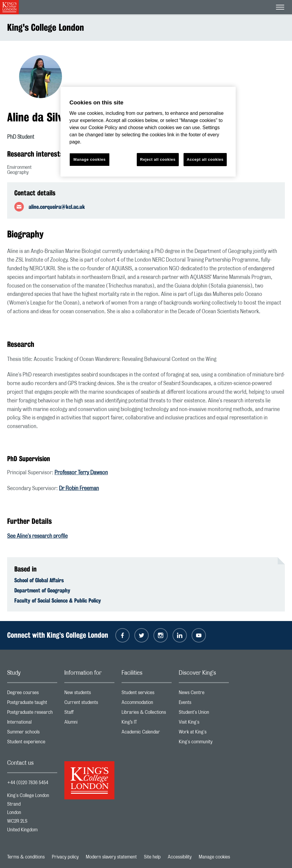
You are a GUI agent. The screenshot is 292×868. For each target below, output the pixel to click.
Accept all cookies (205, 159)
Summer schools (32, 733)
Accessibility (180, 857)
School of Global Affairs (39, 580)
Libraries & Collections (147, 714)
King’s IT (147, 723)
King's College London (46, 27)
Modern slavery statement (111, 857)
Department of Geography (42, 590)
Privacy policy (65, 857)
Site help (152, 857)
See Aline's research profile (37, 536)
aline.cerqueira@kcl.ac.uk (57, 207)
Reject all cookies (158, 159)
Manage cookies (214, 857)
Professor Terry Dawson (81, 473)
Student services (147, 694)
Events (204, 704)
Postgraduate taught (32, 704)
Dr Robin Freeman (79, 489)
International (32, 723)
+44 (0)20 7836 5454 (28, 783)
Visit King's (204, 723)
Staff (89, 714)
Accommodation (147, 704)
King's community (204, 743)
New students (89, 694)
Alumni (89, 723)
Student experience (32, 743)
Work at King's (204, 733)
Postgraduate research (32, 714)
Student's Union (204, 714)
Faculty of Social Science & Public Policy (58, 600)
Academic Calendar (147, 733)
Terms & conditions (26, 857)
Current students (89, 704)
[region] (148, 132)
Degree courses (32, 694)
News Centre (204, 694)
